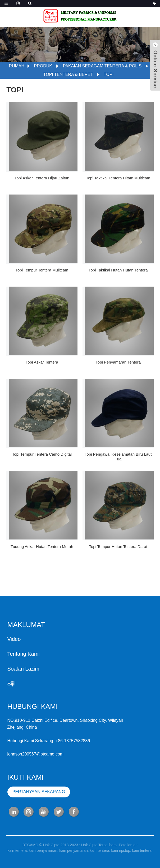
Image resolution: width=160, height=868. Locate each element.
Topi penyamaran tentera (118, 362)
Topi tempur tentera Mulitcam (42, 270)
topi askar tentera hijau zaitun (42, 178)
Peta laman (128, 847)
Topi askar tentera (42, 362)
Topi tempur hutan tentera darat (118, 547)
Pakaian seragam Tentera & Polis (102, 66)
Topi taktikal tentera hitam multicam (118, 178)
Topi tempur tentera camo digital (42, 454)
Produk (43, 66)
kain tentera (17, 853)
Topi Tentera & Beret (68, 74)
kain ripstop (121, 853)
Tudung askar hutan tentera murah (42, 547)
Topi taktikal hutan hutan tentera (118, 270)
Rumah (17, 66)
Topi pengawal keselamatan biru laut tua (118, 457)
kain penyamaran (43, 853)
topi (109, 74)
